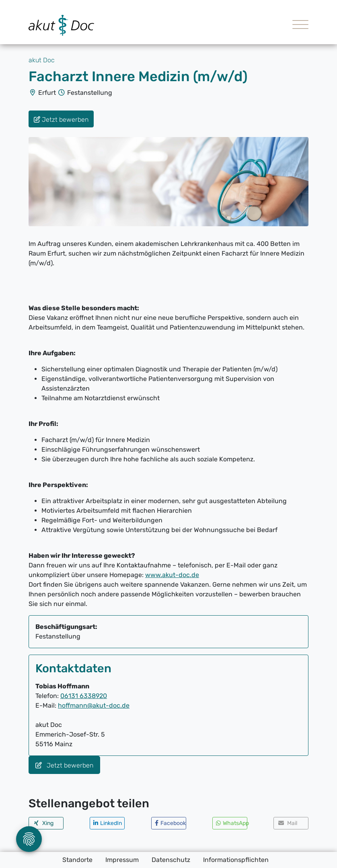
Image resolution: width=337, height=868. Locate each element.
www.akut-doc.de (172, 575)
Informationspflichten (236, 860)
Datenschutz (171, 860)
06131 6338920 (84, 696)
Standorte (77, 860)
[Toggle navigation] (297, 26)
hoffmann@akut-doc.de (94, 705)
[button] (46, 823)
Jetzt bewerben (64, 765)
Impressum (122, 860)
